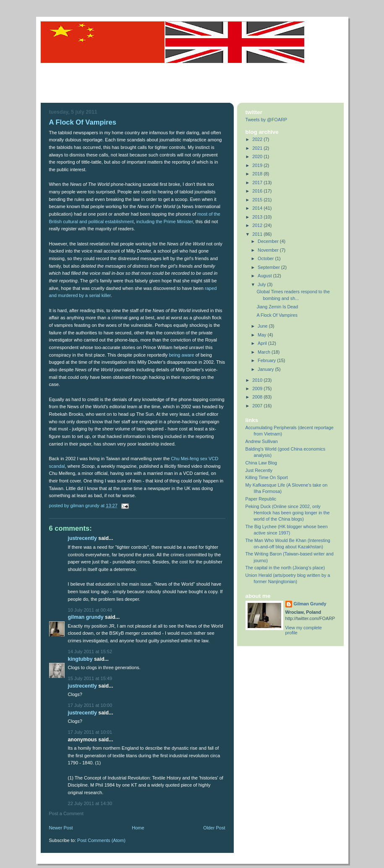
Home (138, 828)
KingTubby (80, 659)
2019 (258, 165)
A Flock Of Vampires (277, 315)
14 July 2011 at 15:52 (90, 652)
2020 (258, 156)
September (269, 267)
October (266, 258)
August (265, 276)
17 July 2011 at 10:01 (90, 732)
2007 (258, 406)
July (262, 284)
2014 (258, 208)
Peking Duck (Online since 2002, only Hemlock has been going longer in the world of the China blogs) (288, 513)
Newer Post (61, 828)
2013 (258, 217)
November (269, 250)
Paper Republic (261, 499)
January (266, 369)
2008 (258, 397)
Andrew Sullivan (262, 441)
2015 (258, 200)
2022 (258, 139)
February (267, 360)
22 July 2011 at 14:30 (90, 803)
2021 (258, 148)
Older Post (214, 828)
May (263, 335)
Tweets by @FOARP (266, 120)
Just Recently (259, 470)
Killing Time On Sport (267, 477)
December (269, 241)
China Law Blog (261, 463)
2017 (258, 182)
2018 (258, 174)
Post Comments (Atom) (101, 840)
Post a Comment (66, 813)
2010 (258, 380)
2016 (258, 191)
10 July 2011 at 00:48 (90, 610)
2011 (258, 234)
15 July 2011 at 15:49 (90, 678)
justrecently (82, 538)
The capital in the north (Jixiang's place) (285, 568)
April (263, 343)
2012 (258, 225)
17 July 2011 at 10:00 (90, 705)
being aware (181, 355)
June (263, 326)
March (265, 352)
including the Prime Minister (165, 222)
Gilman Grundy (86, 617)
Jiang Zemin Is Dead (277, 307)
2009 (258, 388)
